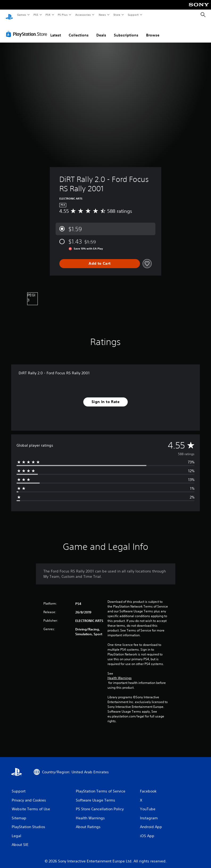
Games (21, 15)
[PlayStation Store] (28, 29)
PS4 (48, 15)
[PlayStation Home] (9, 15)
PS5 (36, 15)
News (102, 15)
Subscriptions (126, 30)
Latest (56, 30)
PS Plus (63, 15)
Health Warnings (120, 673)
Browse (153, 30)
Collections (79, 30)
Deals (101, 30)
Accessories (83, 15)
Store (117, 15)
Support (133, 15)
